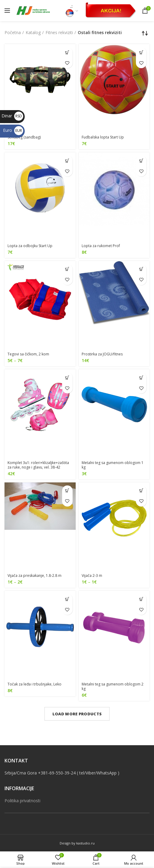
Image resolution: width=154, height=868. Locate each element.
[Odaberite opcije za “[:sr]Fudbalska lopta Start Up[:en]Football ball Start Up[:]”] (141, 52)
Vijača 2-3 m (92, 575)
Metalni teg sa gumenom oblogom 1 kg (113, 465)
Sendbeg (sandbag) (24, 137)
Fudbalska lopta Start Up (103, 137)
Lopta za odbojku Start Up (30, 246)
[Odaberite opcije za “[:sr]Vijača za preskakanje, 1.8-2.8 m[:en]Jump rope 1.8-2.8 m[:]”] (67, 491)
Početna (13, 32)
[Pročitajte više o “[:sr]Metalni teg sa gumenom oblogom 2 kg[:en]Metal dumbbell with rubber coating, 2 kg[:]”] (141, 599)
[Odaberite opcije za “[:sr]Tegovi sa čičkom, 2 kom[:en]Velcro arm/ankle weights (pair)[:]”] (67, 269)
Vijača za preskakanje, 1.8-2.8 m (35, 575)
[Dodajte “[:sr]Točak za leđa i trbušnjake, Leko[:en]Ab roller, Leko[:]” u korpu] (67, 599)
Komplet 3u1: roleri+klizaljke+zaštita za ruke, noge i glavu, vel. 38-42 (38, 465)
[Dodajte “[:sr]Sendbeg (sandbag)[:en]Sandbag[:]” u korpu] (67, 52)
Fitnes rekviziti (59, 32)
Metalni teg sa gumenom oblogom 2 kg (113, 686)
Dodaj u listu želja (67, 63)
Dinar (12, 116)
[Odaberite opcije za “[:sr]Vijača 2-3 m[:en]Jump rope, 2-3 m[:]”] (141, 491)
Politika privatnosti (22, 801)
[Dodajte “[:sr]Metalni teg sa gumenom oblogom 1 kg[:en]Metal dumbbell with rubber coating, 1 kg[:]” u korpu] (141, 378)
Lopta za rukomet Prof (101, 246)
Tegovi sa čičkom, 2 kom (28, 354)
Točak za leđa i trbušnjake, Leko (35, 684)
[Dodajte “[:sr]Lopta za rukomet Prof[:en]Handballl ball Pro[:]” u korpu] (141, 161)
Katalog (33, 32)
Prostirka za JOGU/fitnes (102, 354)
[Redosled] (145, 33)
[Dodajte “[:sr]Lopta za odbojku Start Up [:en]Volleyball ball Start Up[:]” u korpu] (67, 161)
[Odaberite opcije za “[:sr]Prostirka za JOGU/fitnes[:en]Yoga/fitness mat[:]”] (141, 269)
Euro (13, 130)
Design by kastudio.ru (77, 843)
